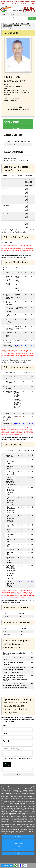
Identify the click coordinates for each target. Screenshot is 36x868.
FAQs (18, 853)
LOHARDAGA (8, 26)
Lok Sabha (11, 14)
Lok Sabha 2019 (14, 24)
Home (3, 14)
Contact (18, 847)
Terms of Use (18, 850)
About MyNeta (18, 837)
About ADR (18, 840)
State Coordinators (18, 843)
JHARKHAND (25, 24)
